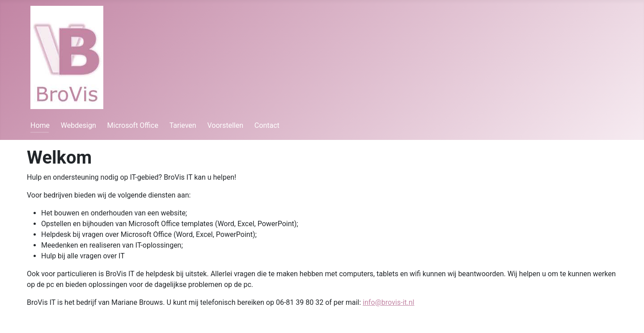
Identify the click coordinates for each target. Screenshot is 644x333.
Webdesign (78, 125)
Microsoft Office (133, 125)
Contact (267, 125)
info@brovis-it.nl (388, 302)
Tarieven (183, 125)
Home (40, 125)
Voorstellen (225, 125)
